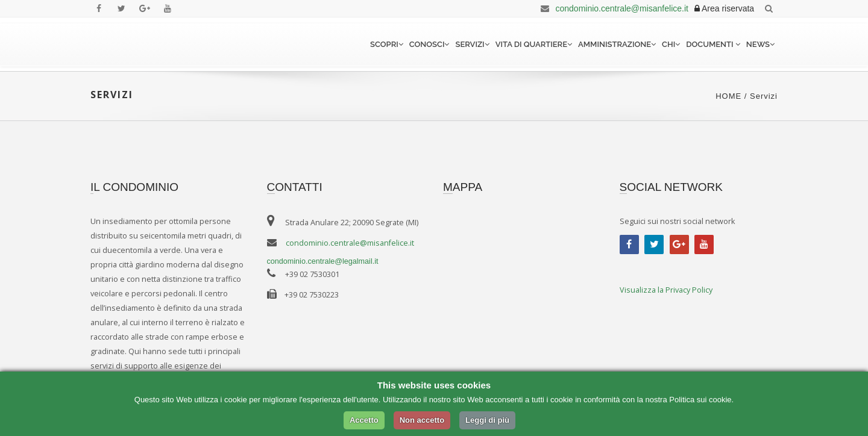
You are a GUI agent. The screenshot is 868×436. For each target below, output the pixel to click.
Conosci (429, 44)
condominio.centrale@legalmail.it (323, 261)
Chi (671, 44)
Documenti (713, 44)
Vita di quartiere (534, 44)
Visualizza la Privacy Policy (666, 290)
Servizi (472, 44)
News (760, 44)
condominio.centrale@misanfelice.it (612, 8)
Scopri (387, 44)
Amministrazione (617, 44)
